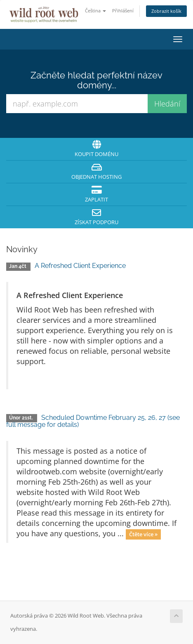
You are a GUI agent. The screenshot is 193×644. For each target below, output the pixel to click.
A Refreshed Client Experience (80, 266)
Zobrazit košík (166, 11)
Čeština (95, 11)
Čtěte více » (143, 534)
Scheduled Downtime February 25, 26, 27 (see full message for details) (93, 421)
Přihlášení (123, 11)
